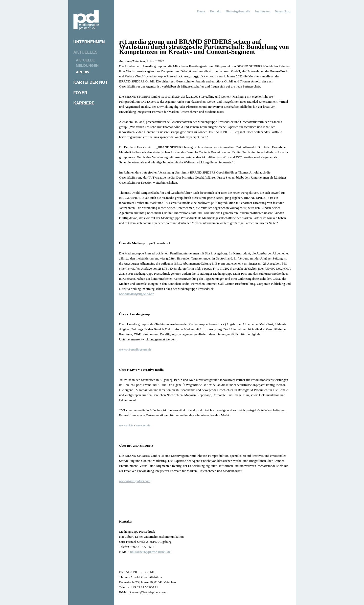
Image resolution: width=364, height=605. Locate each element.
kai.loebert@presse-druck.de (150, 552)
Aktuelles (85, 52)
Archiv (83, 72)
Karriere (84, 103)
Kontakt (215, 11)
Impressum (262, 11)
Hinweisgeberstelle (238, 11)
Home (201, 11)
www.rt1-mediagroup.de (135, 349)
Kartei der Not (90, 82)
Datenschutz (283, 11)
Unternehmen (89, 42)
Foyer (80, 93)
